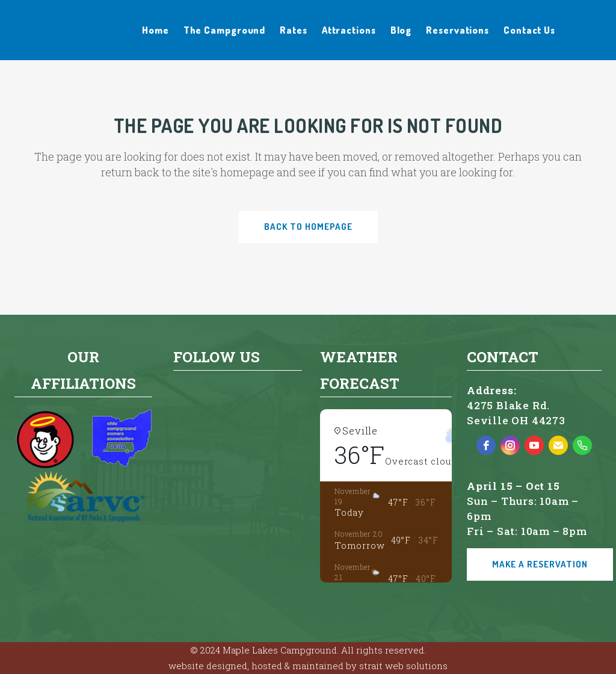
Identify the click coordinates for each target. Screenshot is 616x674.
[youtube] (534, 445)
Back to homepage (308, 227)
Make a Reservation (540, 564)
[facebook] (486, 445)
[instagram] (510, 445)
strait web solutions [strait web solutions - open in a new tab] (403, 666)
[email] (558, 445)
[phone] (582, 445)
